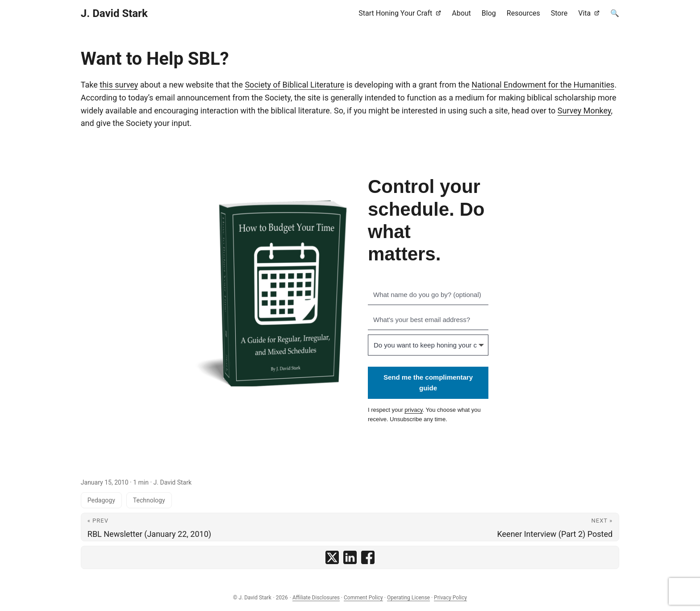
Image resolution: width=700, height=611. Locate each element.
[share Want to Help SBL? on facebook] (368, 557)
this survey (119, 85)
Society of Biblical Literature (294, 85)
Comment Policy (363, 598)
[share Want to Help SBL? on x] (332, 557)
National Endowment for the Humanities (543, 85)
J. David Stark (114, 13)
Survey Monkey (584, 111)
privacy (413, 410)
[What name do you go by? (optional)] (428, 295)
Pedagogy (101, 500)
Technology (149, 500)
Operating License (408, 598)
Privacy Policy (450, 598)
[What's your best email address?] (428, 320)
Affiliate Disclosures (316, 598)
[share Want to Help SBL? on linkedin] (350, 557)
